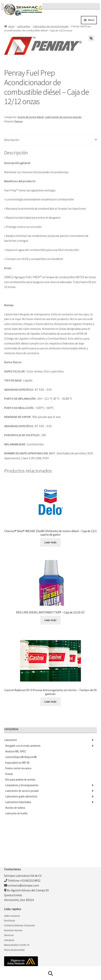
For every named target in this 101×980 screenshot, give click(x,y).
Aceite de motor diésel (31, 117)
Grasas (9, 774)
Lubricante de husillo (16, 813)
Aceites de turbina (15, 808)
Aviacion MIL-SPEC (16, 751)
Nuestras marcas (13, 930)
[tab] (51, 140)
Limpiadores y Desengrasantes (51, 785)
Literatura (9, 940)
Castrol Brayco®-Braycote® (21, 757)
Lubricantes (24, 26)
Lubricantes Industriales (51, 802)
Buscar (50, 974)
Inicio (11, 26)
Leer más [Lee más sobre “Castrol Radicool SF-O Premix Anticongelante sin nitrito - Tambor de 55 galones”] (50, 701)
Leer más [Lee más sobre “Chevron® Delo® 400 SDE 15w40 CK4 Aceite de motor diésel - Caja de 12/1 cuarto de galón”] (50, 542)
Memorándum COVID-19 (17, 945)
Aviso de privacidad (14, 950)
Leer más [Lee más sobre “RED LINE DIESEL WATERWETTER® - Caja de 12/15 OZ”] (50, 620)
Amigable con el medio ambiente (51, 746)
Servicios (9, 935)
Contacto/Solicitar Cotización (20, 926)
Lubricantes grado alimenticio (51, 797)
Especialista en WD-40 (17, 763)
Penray (19, 121)
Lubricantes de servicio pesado (51, 26)
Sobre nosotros (12, 916)
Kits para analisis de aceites (20, 780)
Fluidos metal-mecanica (18, 768)
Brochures (10, 921)
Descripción (12, 140)
